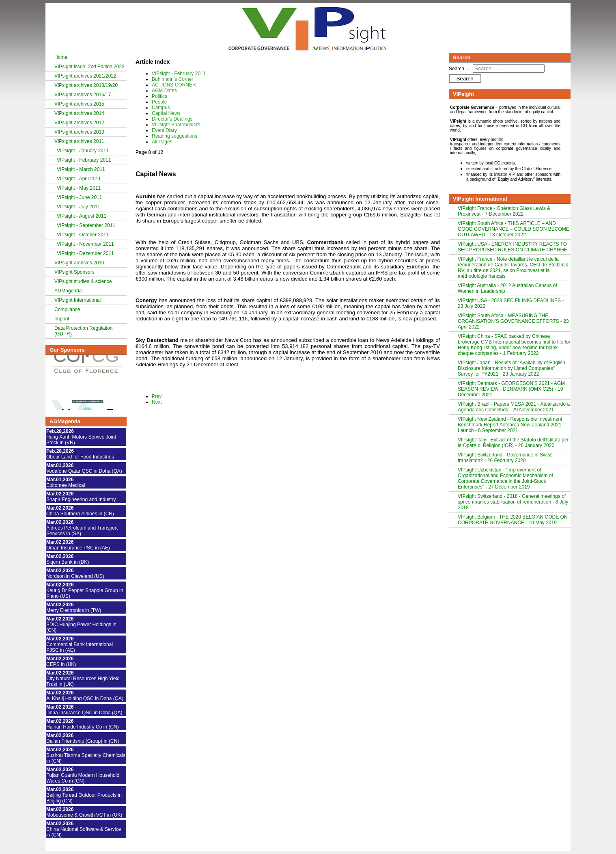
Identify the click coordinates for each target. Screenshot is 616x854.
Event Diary (164, 130)
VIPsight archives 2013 (79, 132)
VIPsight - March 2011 (81, 169)
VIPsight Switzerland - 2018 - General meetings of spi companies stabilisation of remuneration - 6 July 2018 (513, 502)
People (159, 102)
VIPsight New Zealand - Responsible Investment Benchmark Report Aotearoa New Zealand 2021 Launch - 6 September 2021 (510, 425)
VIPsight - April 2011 (79, 179)
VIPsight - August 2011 (82, 216)
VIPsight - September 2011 (86, 225)
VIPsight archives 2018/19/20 (86, 85)
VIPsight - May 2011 (79, 188)
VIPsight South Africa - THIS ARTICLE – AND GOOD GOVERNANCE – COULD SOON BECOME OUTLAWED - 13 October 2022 (514, 229)
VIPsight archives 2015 (79, 104)
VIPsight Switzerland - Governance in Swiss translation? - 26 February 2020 (505, 458)
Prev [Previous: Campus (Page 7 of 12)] (157, 396)
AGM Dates (164, 91)
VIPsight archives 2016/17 (83, 95)
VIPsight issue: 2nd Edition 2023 (89, 67)
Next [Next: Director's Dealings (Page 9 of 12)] (157, 402)
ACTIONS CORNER (174, 85)
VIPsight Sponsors (74, 272)
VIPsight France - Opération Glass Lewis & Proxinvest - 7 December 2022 (504, 211)
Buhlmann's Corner (172, 79)
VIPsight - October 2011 (83, 235)
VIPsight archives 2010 (79, 263)
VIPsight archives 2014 (79, 113)
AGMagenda (68, 291)
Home (61, 57)
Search (465, 79)
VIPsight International (78, 300)
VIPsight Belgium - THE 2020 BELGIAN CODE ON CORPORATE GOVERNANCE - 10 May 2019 (513, 520)
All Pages (162, 142)
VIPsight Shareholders (176, 125)
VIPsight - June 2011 (79, 197)
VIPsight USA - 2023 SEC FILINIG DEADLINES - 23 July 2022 (511, 303)
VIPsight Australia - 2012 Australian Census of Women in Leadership (507, 288)
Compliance (67, 309)
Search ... (459, 69)
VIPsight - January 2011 (83, 151)
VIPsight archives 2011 (79, 141)
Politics (159, 96)
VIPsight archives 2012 (79, 123)
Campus (161, 108)
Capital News (166, 113)
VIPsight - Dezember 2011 (85, 253)
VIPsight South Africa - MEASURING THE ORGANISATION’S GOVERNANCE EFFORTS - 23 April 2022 (513, 321)
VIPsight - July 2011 (79, 207)
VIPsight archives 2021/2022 (85, 76)
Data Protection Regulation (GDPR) (83, 331)
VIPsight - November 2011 (85, 244)
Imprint (62, 319)
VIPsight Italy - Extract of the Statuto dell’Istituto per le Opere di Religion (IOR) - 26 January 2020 (513, 443)
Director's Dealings (172, 119)
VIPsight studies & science (83, 281)
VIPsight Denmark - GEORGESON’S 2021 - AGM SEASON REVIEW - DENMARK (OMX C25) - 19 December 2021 (511, 389)
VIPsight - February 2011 (84, 160)
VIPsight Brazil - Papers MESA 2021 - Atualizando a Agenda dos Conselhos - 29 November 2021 (514, 407)
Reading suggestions (174, 136)
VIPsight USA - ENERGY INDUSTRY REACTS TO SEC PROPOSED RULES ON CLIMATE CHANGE (513, 247)
